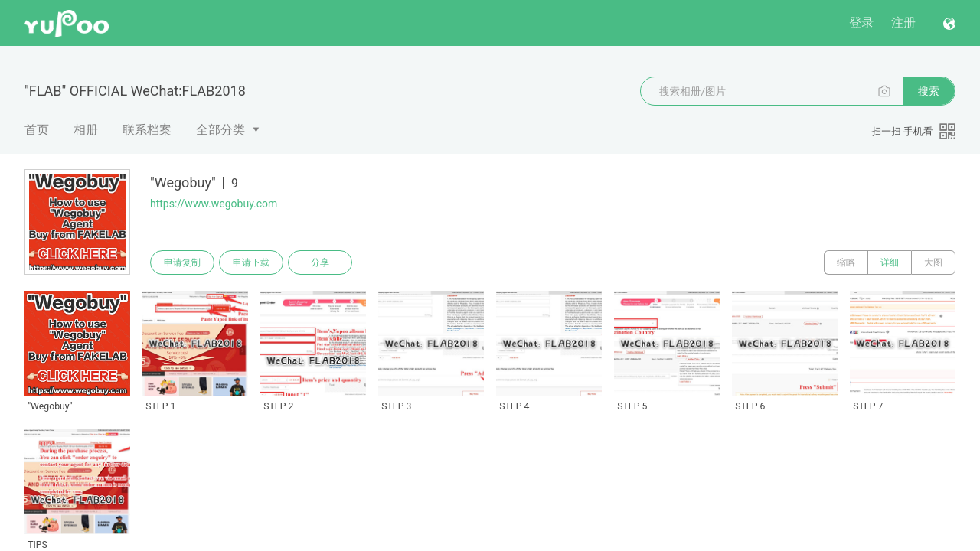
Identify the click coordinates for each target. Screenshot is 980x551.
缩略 (846, 262)
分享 (320, 262)
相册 (86, 130)
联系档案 (147, 130)
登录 (861, 23)
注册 (903, 23)
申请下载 (251, 262)
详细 (890, 262)
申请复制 (182, 262)
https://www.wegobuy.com (214, 204)
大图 (933, 262)
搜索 (929, 91)
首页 (37, 130)
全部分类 (220, 130)
